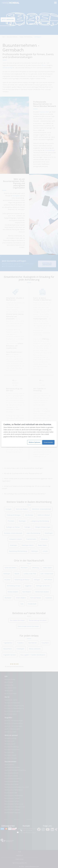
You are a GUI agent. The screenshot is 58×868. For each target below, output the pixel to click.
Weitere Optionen (35, 442)
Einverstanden (48, 442)
